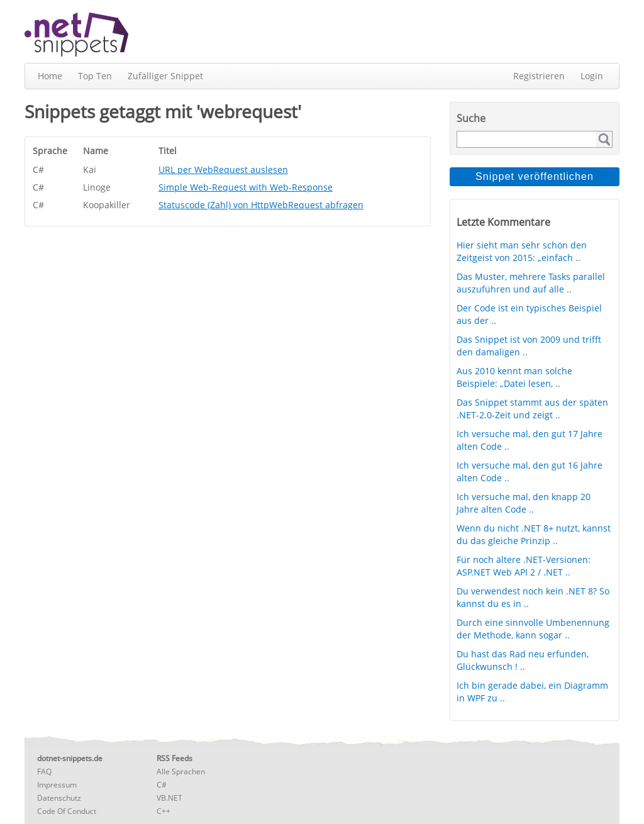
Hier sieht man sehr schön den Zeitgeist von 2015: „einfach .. (522, 251)
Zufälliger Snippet (165, 76)
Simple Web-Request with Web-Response (246, 187)
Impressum (57, 785)
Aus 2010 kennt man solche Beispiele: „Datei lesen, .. (514, 377)
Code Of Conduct (67, 811)
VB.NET (169, 798)
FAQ (44, 771)
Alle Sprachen (181, 771)
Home (50, 76)
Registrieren (539, 76)
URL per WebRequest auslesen (223, 170)
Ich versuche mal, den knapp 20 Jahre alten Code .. (524, 503)
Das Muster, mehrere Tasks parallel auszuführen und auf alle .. (531, 283)
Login (592, 76)
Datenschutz (59, 798)
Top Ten (95, 76)
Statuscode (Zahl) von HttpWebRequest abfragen (261, 205)
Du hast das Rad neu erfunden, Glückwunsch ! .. (523, 660)
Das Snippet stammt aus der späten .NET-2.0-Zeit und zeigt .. (532, 409)
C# (162, 785)
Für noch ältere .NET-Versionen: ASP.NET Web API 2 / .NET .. (524, 566)
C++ (164, 811)
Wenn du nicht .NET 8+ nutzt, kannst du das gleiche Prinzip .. (534, 534)
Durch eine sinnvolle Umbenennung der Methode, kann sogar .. (533, 629)
